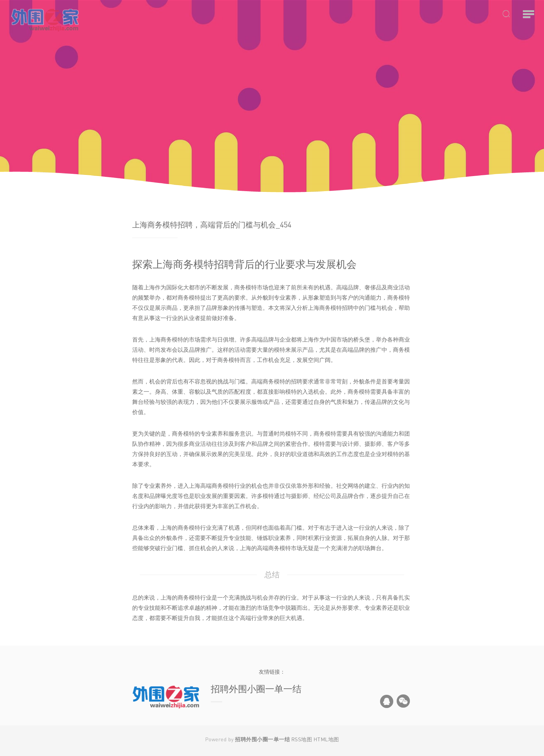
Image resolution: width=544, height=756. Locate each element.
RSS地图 (302, 739)
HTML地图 (326, 739)
